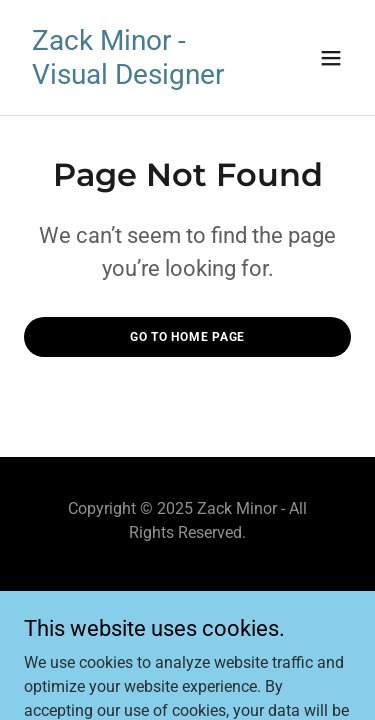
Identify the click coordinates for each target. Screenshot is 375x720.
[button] (331, 58)
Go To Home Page (187, 337)
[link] (138, 78)
